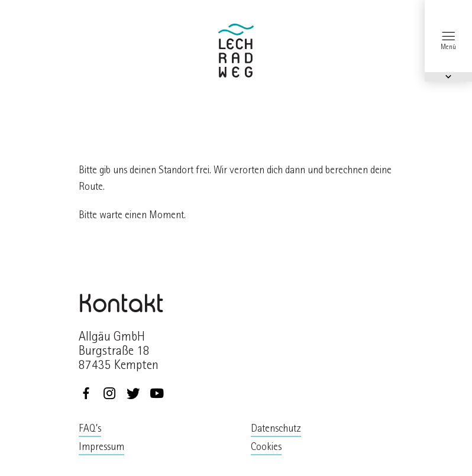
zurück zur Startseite (236, 51)
